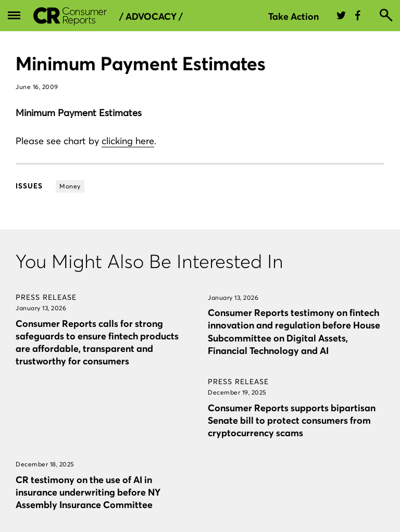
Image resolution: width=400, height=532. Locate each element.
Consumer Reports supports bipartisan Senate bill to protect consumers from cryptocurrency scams (292, 420)
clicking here (128, 141)
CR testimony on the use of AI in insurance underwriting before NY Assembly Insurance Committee (88, 492)
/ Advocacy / (151, 17)
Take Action (293, 16)
